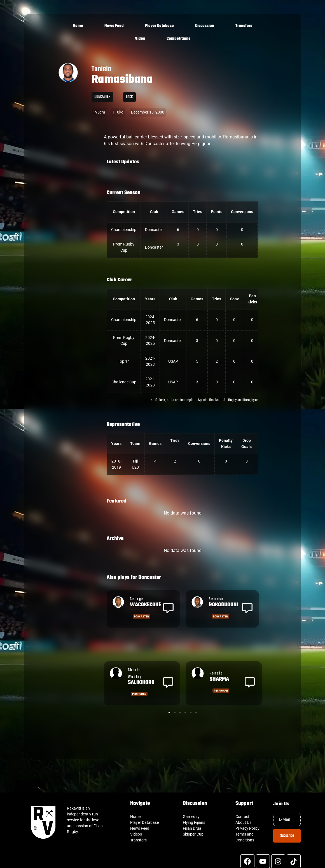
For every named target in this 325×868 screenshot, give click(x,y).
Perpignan (139, 694)
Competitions (178, 39)
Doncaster (102, 97)
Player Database (159, 26)
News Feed (114, 26)
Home (78, 26)
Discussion (205, 26)
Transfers (244, 26)
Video (140, 39)
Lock (129, 97)
